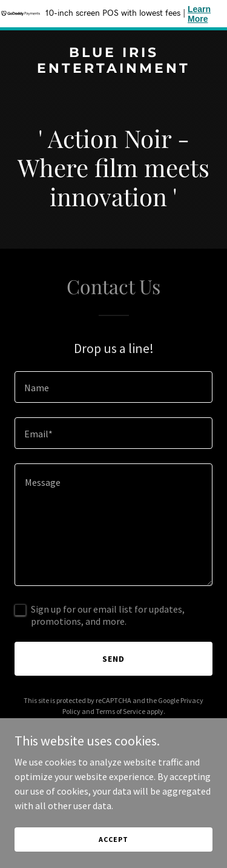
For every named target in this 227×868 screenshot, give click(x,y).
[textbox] (113, 387)
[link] (113, 69)
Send (113, 659)
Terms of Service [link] (120, 711)
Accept (113, 839)
